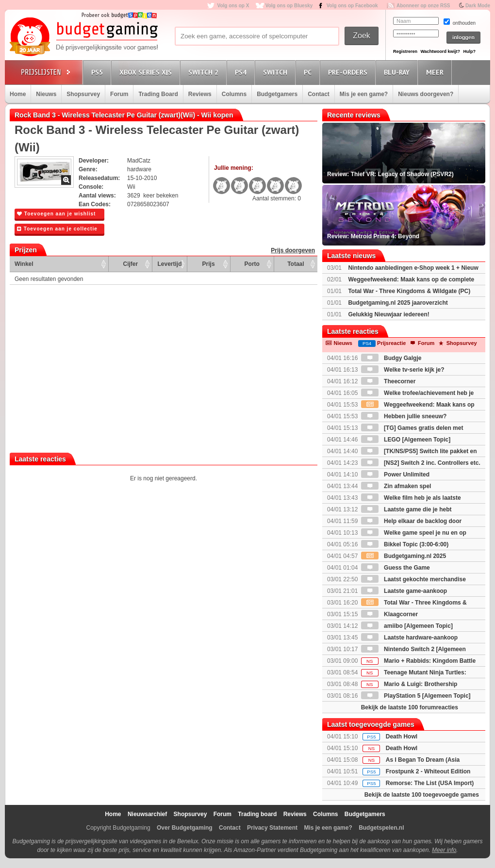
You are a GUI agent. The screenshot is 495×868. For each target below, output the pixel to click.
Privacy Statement (272, 828)
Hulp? (469, 51)
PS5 (99, 72)
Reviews (200, 94)
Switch (277, 72)
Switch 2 (205, 72)
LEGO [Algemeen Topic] (406, 440)
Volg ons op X (233, 6)
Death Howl (402, 737)
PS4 (242, 72)
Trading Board (158, 94)
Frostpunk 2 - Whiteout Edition (428, 771)
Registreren (405, 51)
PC (309, 72)
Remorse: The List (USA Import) (430, 783)
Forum (119, 94)
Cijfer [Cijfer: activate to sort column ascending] (131, 264)
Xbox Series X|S (147, 72)
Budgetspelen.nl (381, 828)
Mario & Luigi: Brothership (409, 684)
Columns (234, 94)
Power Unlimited (395, 475)
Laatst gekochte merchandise (413, 579)
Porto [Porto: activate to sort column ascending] (252, 264)
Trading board (257, 814)
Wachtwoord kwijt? (440, 51)
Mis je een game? (364, 94)
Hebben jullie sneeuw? (404, 416)
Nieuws (46, 94)
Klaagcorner (389, 614)
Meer (436, 72)
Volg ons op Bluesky (289, 6)
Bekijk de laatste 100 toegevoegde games (422, 795)
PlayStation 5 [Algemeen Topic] (416, 696)
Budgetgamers (277, 94)
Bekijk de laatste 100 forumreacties (410, 707)
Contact (319, 94)
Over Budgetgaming (185, 828)
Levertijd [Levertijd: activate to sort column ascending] (169, 264)
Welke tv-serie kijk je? (403, 370)
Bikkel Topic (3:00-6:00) (405, 544)
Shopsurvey (83, 94)
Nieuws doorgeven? (426, 94)
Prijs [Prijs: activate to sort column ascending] (209, 264)
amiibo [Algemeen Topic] (407, 626)
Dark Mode (478, 6)
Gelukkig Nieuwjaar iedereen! (388, 314)
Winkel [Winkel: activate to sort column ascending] (24, 264)
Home (18, 94)
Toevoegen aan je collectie (57, 229)
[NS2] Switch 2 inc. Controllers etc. (421, 463)
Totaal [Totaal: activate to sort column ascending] (296, 264)
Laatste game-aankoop (404, 591)
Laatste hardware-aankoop (409, 638)
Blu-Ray (398, 72)
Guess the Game (396, 568)
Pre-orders (349, 72)
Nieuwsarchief (147, 814)
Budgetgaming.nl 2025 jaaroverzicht (398, 303)
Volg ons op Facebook (352, 6)
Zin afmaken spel (396, 486)
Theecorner (388, 381)
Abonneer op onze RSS (423, 6)
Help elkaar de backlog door (411, 521)
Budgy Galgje (391, 358)
